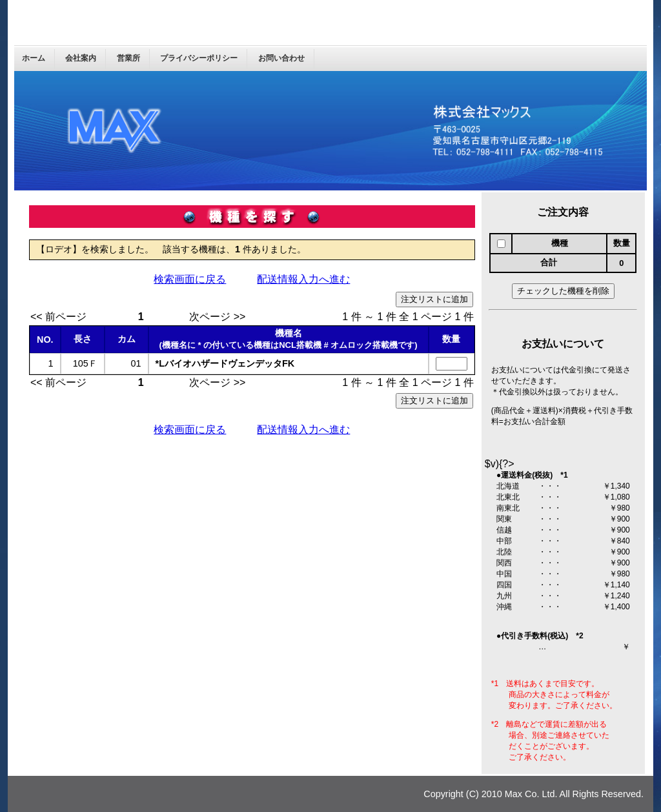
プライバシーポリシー (199, 58)
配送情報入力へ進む (303, 279)
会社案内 (81, 58)
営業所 (128, 58)
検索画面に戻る (190, 279)
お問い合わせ (281, 58)
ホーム (34, 58)
